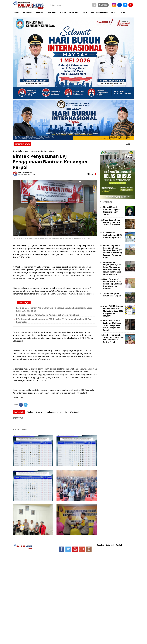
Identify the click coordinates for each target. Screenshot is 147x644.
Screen (103, 5)
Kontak (119, 545)
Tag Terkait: (19, 412)
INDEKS (123, 12)
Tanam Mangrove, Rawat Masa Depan (112, 295)
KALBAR (39, 12)
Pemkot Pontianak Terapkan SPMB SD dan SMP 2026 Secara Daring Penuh (114, 338)
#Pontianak (75, 412)
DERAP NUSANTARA (99, 12)
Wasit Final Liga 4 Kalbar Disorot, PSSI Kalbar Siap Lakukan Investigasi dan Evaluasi (112, 284)
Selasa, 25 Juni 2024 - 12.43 (27, 175)
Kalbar (20, 151)
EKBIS (84, 12)
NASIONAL (28, 12)
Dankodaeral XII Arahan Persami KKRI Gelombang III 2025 (113, 235)
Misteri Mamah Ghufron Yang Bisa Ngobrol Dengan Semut (112, 211)
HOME (17, 12)
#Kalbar (30, 412)
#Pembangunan (51, 412)
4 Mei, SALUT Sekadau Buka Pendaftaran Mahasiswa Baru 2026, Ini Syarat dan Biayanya (113, 311)
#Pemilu (64, 412)
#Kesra (39, 412)
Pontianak (51, 151)
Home (15, 151)
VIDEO (114, 12)
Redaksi (100, 545)
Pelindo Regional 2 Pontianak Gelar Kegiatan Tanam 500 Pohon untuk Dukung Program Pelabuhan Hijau (113, 251)
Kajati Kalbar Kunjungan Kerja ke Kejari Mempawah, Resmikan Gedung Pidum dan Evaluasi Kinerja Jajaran (112, 268)
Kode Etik (110, 545)
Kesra (26, 151)
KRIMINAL (74, 12)
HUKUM (62, 12)
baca (90, 174)
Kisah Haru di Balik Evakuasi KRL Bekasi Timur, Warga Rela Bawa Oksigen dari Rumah (112, 325)
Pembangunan (35, 151)
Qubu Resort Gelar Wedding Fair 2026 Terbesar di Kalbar (112, 222)
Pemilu (44, 151)
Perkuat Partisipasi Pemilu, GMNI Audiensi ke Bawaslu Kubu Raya (48, 315)
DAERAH (52, 12)
